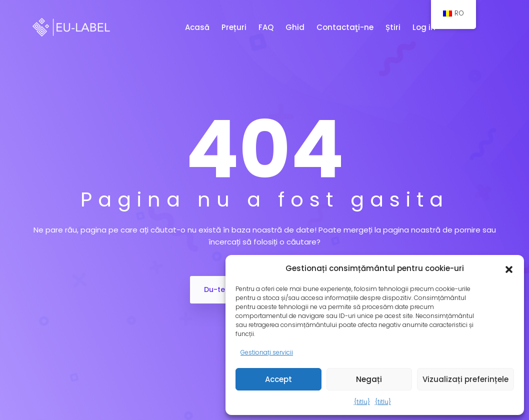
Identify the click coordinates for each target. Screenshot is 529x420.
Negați (369, 379)
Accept (278, 379)
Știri (394, 27)
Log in (425, 27)
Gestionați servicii (267, 352)
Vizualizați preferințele (465, 379)
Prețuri (235, 27)
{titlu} (362, 402)
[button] (509, 268)
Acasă (198, 27)
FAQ (267, 27)
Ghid (296, 27)
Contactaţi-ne (346, 27)
